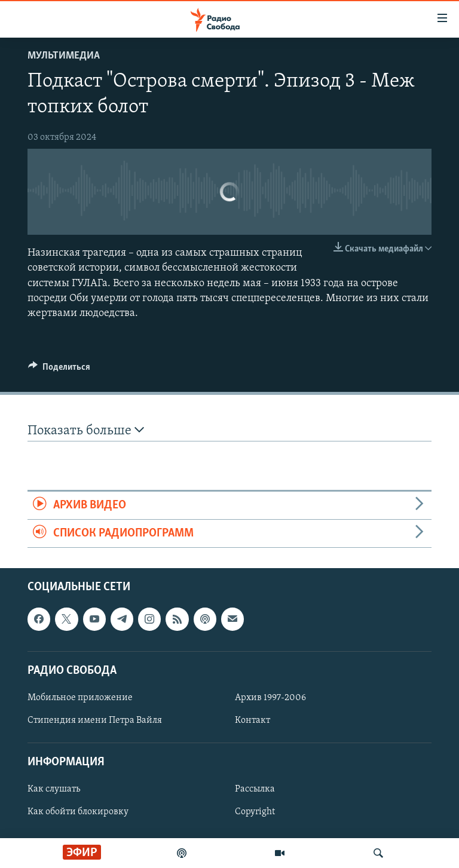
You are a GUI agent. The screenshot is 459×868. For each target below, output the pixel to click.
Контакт (253, 720)
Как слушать (54, 790)
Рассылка (255, 790)
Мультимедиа (64, 56)
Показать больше (86, 430)
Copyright (255, 812)
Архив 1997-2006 (270, 698)
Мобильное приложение (80, 698)
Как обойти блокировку (78, 812)
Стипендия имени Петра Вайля (95, 720)
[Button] (59, 370)
